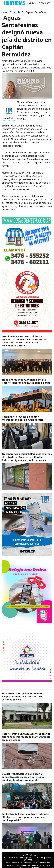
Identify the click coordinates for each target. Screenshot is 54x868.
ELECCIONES (44, 3)
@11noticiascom (9, 120)
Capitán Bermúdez (36, 12)
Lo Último (32, 3)
